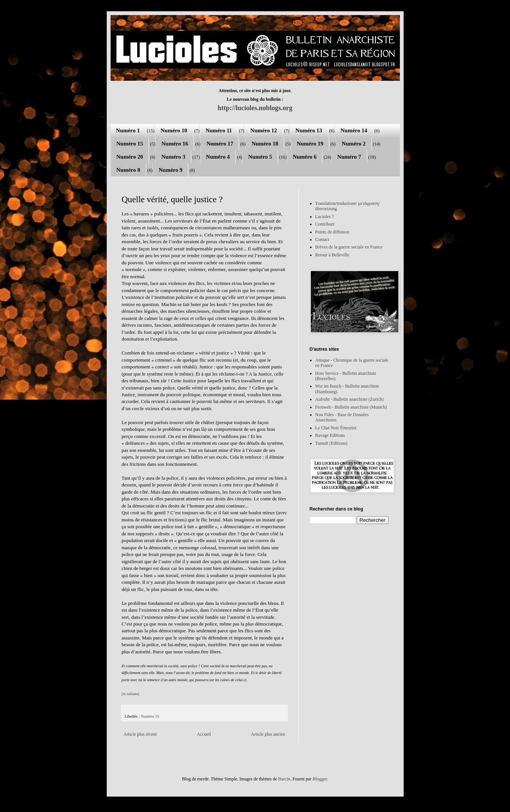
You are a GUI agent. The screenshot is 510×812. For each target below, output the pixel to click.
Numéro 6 (305, 157)
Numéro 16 (175, 144)
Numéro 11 (219, 130)
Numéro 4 (218, 157)
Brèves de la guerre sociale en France (349, 247)
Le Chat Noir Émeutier (336, 428)
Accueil (204, 734)
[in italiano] (131, 694)
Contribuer (325, 224)
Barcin (284, 779)
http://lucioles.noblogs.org (255, 108)
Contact (322, 239)
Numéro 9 (170, 170)
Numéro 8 (128, 170)
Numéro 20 (130, 157)
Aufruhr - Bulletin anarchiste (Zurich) (350, 399)
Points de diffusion (332, 232)
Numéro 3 (173, 157)
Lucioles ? (325, 217)
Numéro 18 (265, 144)
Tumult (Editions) (331, 443)
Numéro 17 (220, 144)
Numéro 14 (354, 130)
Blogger (320, 779)
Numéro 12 (264, 130)
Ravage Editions (330, 435)
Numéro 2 (353, 144)
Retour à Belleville (332, 255)
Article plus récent (140, 734)
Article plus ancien (268, 734)
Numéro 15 (130, 144)
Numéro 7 (349, 157)
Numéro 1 (128, 130)
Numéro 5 (260, 157)
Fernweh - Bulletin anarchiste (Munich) (351, 407)
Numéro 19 (310, 144)
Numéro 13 (309, 130)
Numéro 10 (174, 130)
